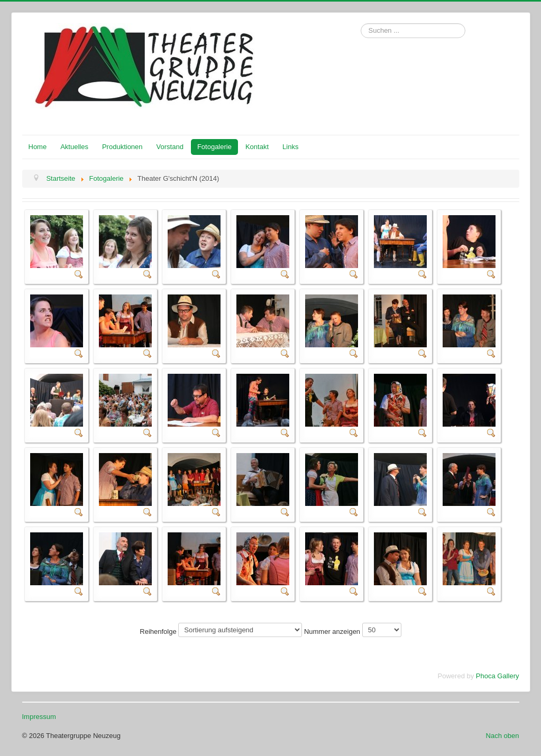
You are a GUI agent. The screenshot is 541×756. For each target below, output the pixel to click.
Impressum (39, 717)
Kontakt (257, 147)
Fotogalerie (214, 147)
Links (290, 147)
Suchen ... (361, 24)
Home (38, 147)
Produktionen (122, 147)
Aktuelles (74, 147)
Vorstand (170, 147)
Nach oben (503, 736)
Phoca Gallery (498, 676)
